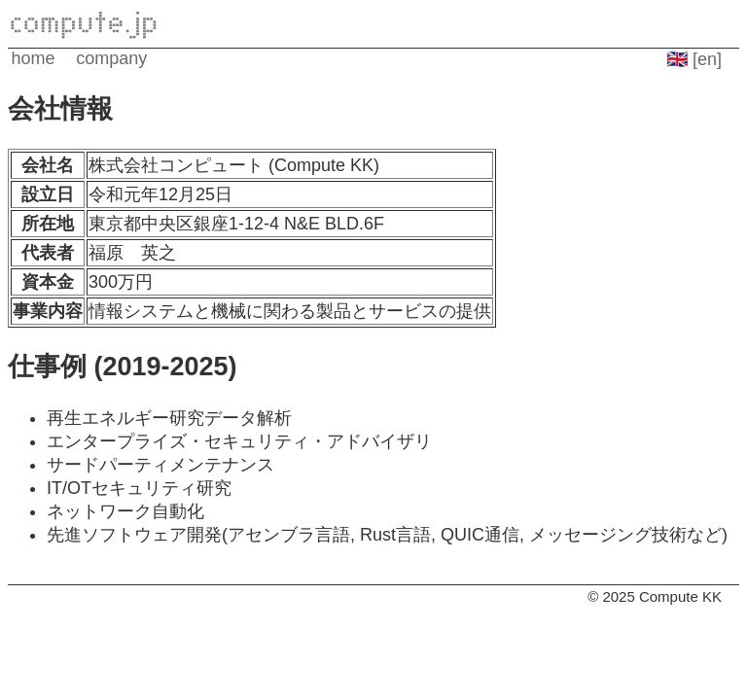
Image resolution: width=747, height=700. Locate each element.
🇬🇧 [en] (694, 59)
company (111, 58)
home (34, 58)
